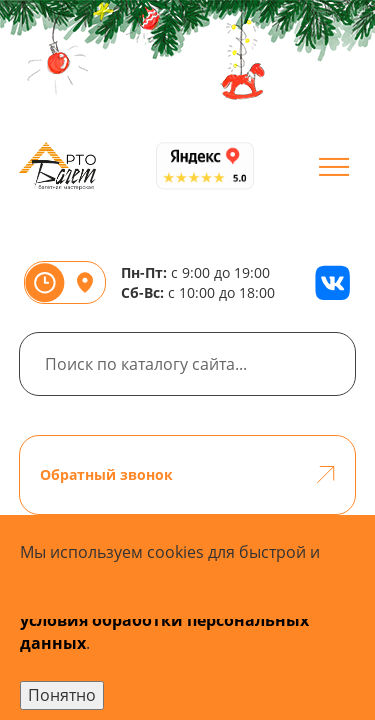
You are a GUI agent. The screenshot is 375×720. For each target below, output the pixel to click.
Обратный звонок (188, 474)
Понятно (62, 695)
